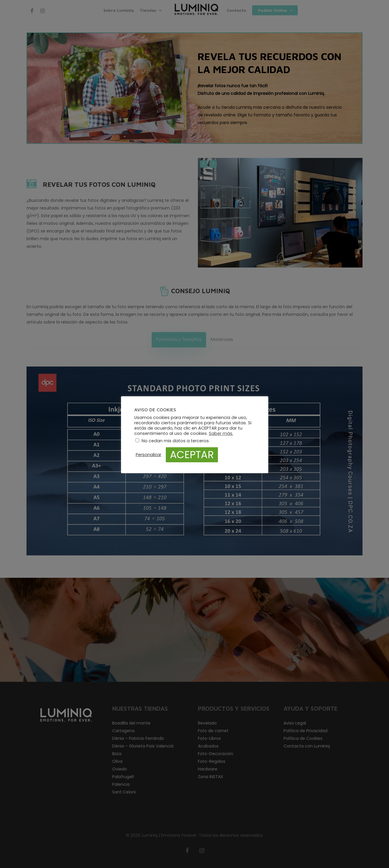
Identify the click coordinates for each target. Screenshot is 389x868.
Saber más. (221, 433)
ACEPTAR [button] (192, 455)
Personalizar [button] (149, 455)
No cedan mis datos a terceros (175, 441)
